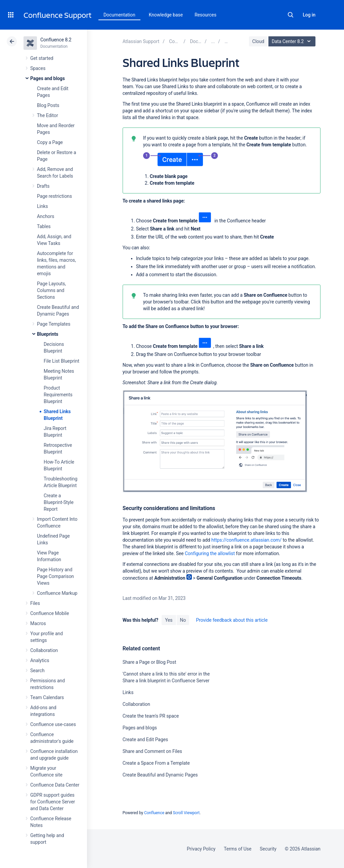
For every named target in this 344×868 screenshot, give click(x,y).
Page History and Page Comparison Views (55, 576)
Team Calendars (47, 697)
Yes (169, 620)
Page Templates (54, 324)
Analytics (40, 660)
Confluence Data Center (55, 785)
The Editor (48, 115)
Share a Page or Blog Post (149, 662)
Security (268, 849)
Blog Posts (48, 105)
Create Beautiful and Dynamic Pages (160, 775)
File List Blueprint (61, 361)
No (183, 620)
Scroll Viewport (186, 813)
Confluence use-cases (53, 724)
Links (42, 206)
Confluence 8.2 (56, 40)
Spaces (38, 68)
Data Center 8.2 (293, 41)
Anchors (46, 216)
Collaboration (44, 650)
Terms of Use (238, 849)
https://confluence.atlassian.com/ (246, 540)
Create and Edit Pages (145, 739)
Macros (38, 623)
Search (291, 15)
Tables (44, 226)
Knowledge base (166, 15)
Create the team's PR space (151, 716)
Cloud (258, 41)
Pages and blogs (48, 78)
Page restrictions (54, 196)
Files (35, 603)
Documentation (119, 15)
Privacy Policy (201, 849)
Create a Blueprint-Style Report (59, 502)
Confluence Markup (57, 593)
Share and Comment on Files (152, 751)
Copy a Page (50, 142)
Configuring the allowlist (210, 553)
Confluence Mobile (50, 613)
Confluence (154, 813)
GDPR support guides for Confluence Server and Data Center (53, 802)
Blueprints (48, 334)
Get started (42, 58)
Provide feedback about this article (232, 620)
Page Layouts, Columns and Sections (51, 290)
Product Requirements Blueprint (58, 395)
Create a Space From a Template (156, 763)
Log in (309, 15)
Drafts (43, 186)
